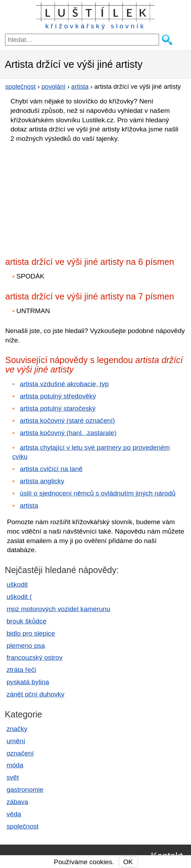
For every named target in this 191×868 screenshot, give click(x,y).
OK (128, 862)
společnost (23, 826)
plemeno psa (26, 646)
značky (17, 729)
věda (14, 814)
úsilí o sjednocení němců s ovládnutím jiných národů (98, 493)
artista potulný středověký (58, 396)
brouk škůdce (27, 621)
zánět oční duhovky (36, 694)
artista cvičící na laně (51, 469)
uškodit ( (19, 597)
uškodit (17, 584)
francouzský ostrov (35, 657)
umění (16, 741)
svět (13, 777)
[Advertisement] (66, 198)
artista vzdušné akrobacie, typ (64, 384)
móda (15, 765)
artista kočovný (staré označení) (68, 421)
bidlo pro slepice (31, 633)
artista (29, 505)
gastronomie (25, 790)
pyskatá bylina (28, 682)
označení (20, 753)
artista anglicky (42, 481)
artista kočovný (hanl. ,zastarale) (68, 433)
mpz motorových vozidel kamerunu (58, 609)
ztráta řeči (21, 670)
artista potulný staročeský (58, 408)
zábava (17, 802)
